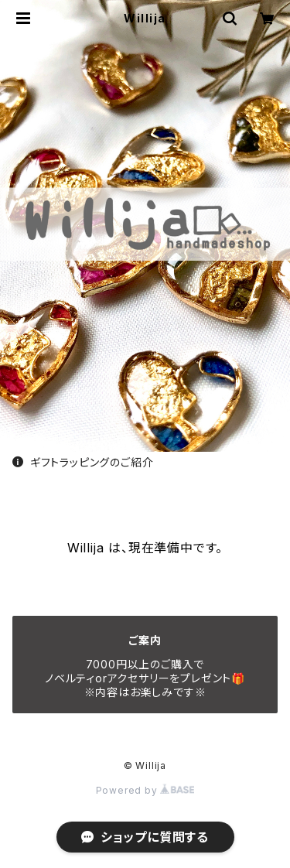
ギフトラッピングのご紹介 (83, 462)
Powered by (145, 790)
